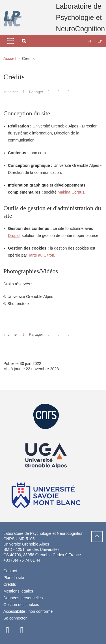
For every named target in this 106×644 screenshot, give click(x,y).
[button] (24, 41)
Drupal (14, 235)
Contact (10, 571)
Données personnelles (23, 598)
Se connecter (15, 618)
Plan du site (14, 578)
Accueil (10, 59)
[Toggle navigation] (10, 41)
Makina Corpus (71, 192)
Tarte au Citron (41, 255)
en (100, 41)
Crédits (10, 584)
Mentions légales (18, 591)
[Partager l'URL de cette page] (69, 92)
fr (89, 41)
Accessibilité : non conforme (28, 611)
